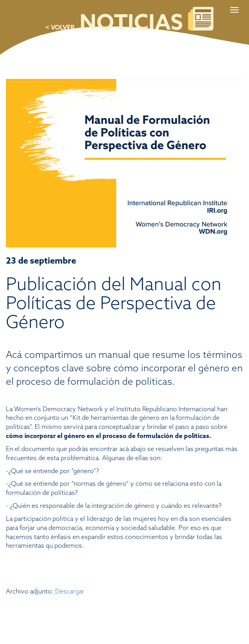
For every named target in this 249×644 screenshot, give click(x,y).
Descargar (70, 592)
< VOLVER (60, 28)
